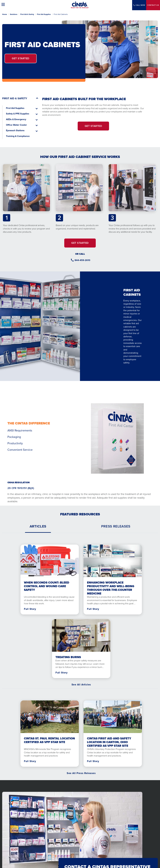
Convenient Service (20, 450)
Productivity (15, 443)
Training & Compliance (18, 136)
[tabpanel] (80, 611)
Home (5, 14)
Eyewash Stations (15, 130)
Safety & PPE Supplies (18, 114)
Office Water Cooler (16, 125)
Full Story (30, 609)
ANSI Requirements (20, 430)
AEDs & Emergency (16, 119)
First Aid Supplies (44, 14)
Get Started (21, 58)
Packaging (14, 437)
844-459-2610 (82, 260)
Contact (153, 5)
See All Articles (81, 685)
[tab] (38, 526)
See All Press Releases (81, 773)
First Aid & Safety (27, 14)
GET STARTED (93, 126)
